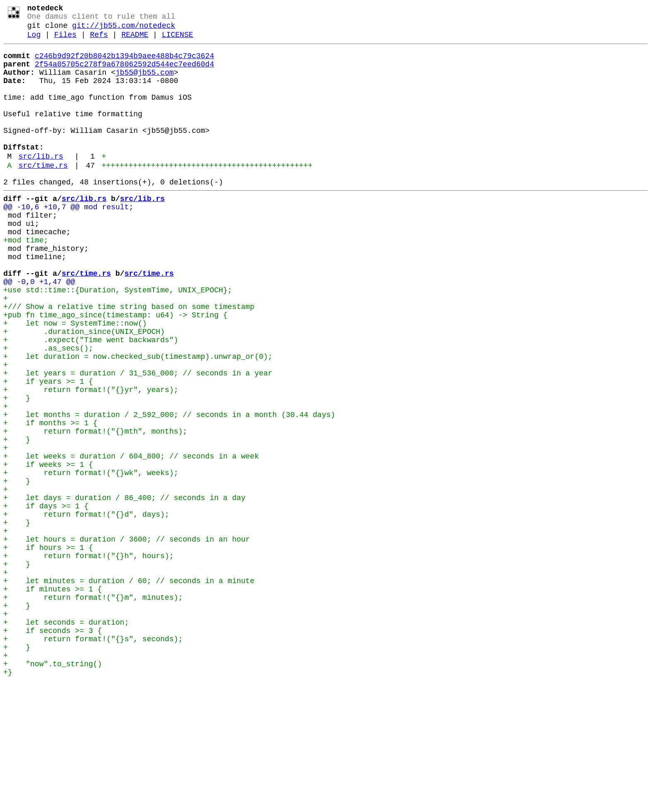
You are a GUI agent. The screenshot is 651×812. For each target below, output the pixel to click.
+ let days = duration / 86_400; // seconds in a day (124, 590)
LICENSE (178, 41)
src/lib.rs (41, 184)
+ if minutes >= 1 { (53, 700)
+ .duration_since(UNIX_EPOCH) (84, 391)
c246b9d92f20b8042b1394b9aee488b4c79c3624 (125, 64)
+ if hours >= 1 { (48, 650)
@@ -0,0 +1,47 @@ (39, 331)
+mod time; (26, 281)
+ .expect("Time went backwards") (91, 401)
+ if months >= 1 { (50, 500)
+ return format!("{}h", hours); (88, 660)
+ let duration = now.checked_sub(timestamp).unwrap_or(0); (138, 421)
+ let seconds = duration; (66, 740)
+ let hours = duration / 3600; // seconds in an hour (127, 640)
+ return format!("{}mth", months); (95, 510)
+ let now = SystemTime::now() (75, 381)
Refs (99, 41)
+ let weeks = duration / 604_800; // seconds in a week (131, 540)
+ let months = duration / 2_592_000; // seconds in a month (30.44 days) (169, 491)
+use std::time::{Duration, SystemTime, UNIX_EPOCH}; (118, 341)
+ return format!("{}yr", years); (91, 461)
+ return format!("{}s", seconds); (93, 760)
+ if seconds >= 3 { (53, 750)
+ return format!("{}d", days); (86, 610)
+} (8, 800)
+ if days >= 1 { (46, 600)
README (135, 41)
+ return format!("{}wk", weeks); (91, 560)
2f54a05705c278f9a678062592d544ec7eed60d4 (125, 74)
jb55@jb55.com (144, 83)
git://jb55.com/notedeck (124, 30)
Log (34, 41)
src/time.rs (43, 195)
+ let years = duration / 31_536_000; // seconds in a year (138, 441)
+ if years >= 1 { (48, 451)
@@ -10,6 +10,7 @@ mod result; (68, 241)
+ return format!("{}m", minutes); (93, 710)
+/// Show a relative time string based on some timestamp (129, 361)
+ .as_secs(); (48, 411)
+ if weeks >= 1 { (48, 550)
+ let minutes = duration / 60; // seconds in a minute (129, 690)
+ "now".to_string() (53, 790)
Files (65, 41)
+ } (17, 471)
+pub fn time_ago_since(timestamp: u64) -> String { (115, 371)
